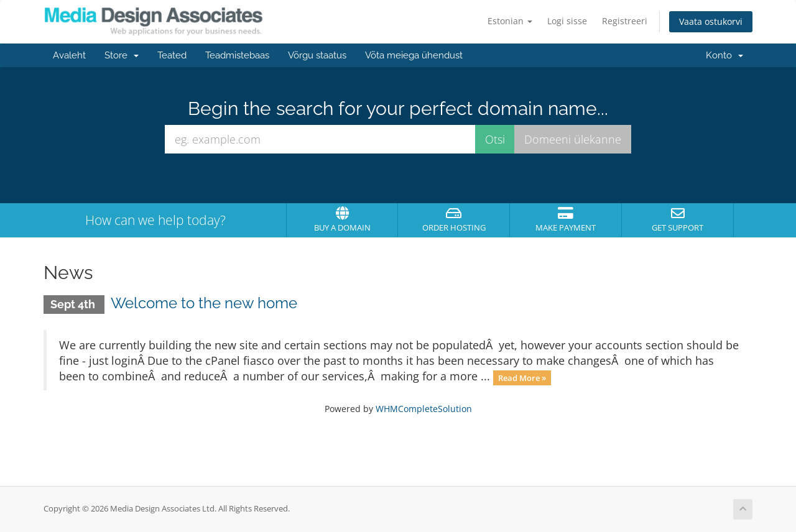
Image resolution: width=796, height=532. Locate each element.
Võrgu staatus (317, 55)
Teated (172, 55)
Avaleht (69, 55)
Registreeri (625, 21)
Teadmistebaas (237, 55)
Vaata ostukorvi (711, 21)
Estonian (510, 21)
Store (122, 55)
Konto (724, 55)
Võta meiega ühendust (414, 55)
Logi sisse (567, 21)
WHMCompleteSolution (424, 409)
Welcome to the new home (204, 303)
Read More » (522, 377)
